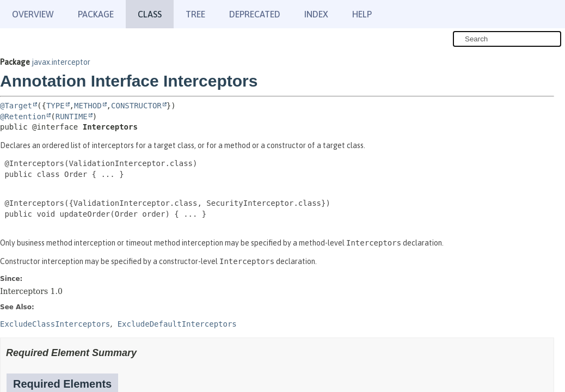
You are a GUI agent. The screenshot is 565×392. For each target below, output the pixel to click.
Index (316, 14)
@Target (16, 106)
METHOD (88, 106)
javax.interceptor (61, 62)
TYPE (56, 106)
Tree (195, 14)
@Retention (23, 117)
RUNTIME (72, 117)
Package (96, 14)
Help (362, 14)
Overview (33, 14)
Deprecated (255, 14)
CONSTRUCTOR (136, 106)
